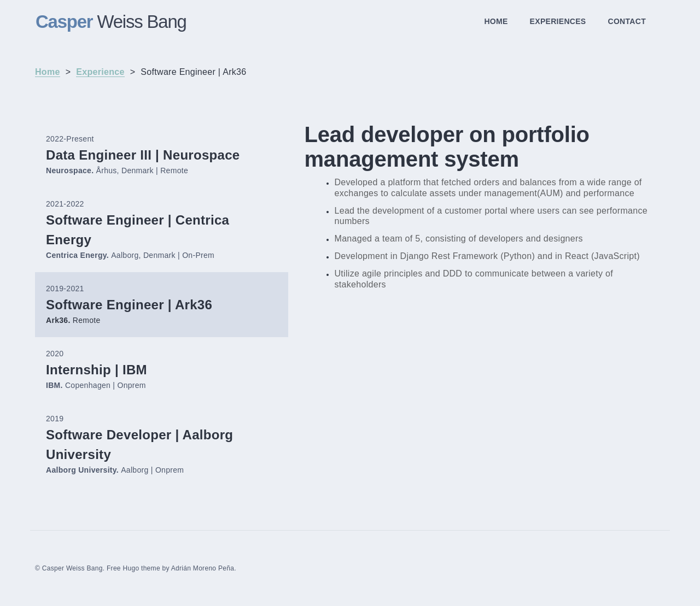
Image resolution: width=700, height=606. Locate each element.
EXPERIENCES (558, 21)
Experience (100, 72)
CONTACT (627, 21)
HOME (496, 21)
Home (48, 72)
